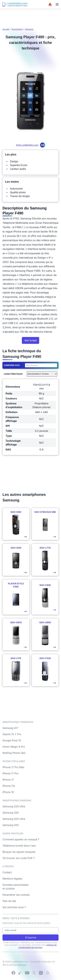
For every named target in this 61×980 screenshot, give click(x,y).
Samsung (29, 29)
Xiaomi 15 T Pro (12, 734)
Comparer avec (12, 365)
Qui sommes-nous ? (14, 907)
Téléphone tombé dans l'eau (19, 846)
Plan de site (9, 901)
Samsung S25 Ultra (14, 819)
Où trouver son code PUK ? (19, 858)
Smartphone (17, 29)
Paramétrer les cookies (16, 895)
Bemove (22, 965)
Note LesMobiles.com (31, 145)
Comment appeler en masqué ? (21, 839)
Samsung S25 (11, 825)
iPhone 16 (8, 792)
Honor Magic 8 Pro (14, 747)
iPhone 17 (8, 780)
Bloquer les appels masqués (19, 852)
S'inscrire (31, 938)
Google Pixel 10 (12, 740)
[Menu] (57, 4)
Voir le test (30, 340)
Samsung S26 (11, 813)
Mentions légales (12, 879)
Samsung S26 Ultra (14, 806)
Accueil (6, 29)
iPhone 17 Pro (11, 773)
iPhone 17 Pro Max (13, 767)
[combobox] (40, 365)
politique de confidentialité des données (37, 946)
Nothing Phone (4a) (14, 753)
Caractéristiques (13, 374)
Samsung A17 (10, 728)
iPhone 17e (9, 786)
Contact (7, 872)
